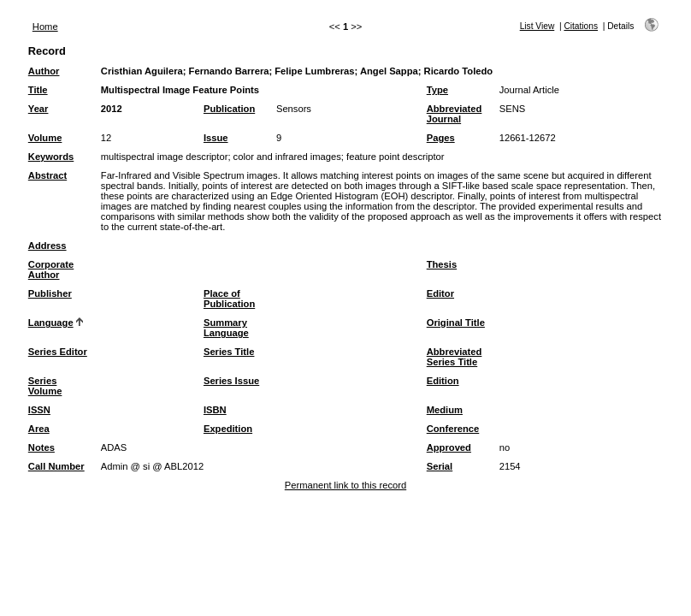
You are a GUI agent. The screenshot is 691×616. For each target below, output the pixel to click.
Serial (440, 466)
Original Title (456, 323)
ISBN (215, 410)
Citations (581, 26)
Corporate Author (51, 269)
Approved (449, 447)
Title (38, 90)
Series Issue (231, 381)
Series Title (229, 352)
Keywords (51, 157)
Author (44, 71)
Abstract (47, 175)
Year (38, 109)
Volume (45, 138)
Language (51, 323)
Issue (216, 138)
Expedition (228, 429)
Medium (445, 410)
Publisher (50, 293)
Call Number (56, 466)
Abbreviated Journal (455, 114)
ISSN (39, 410)
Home (45, 27)
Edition (443, 381)
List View (537, 26)
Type (437, 90)
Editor (440, 293)
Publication (229, 109)
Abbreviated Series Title (455, 357)
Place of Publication (229, 299)
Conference (453, 429)
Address (47, 246)
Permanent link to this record (345, 485)
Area (39, 429)
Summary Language (226, 328)
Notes (41, 447)
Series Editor (58, 352)
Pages (441, 138)
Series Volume (45, 386)
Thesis (442, 264)
